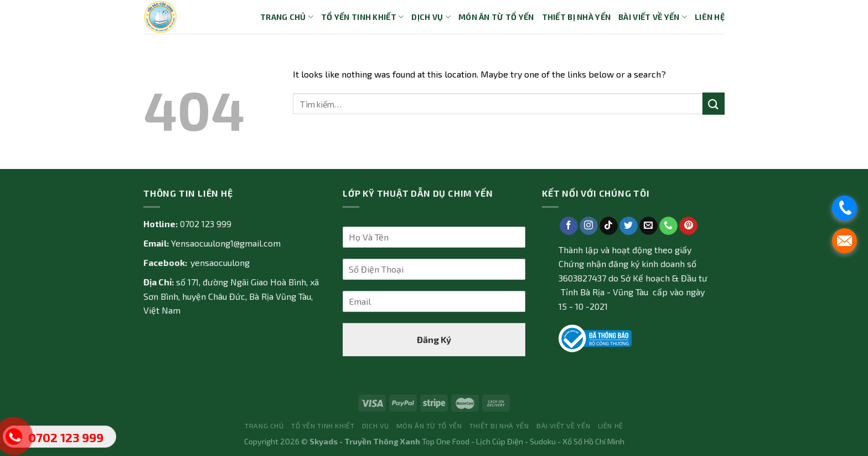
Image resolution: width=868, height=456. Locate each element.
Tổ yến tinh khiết (362, 17)
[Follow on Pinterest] (688, 226)
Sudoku (543, 441)
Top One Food (446, 441)
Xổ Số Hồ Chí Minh (593, 441)
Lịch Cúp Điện (500, 441)
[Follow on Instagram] (589, 226)
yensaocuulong (220, 262)
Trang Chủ (287, 17)
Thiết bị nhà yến (577, 17)
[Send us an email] (649, 226)
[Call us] (668, 226)
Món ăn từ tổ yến (496, 17)
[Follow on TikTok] (609, 226)
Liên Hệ (710, 17)
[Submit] (714, 103)
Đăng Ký (434, 339)
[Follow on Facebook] (569, 226)
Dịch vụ (431, 17)
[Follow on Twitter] (629, 226)
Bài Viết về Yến (653, 17)
